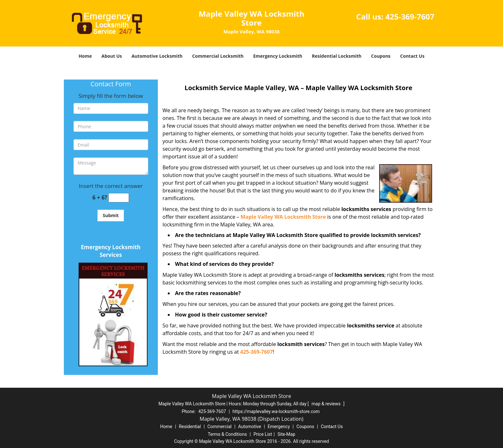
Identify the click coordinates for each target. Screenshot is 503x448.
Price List (263, 434)
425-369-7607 (410, 17)
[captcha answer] (119, 198)
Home (85, 56)
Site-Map (286, 434)
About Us (112, 56)
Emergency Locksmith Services (111, 251)
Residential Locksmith (337, 56)
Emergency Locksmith (278, 56)
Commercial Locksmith (218, 56)
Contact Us (412, 56)
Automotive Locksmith (157, 56)
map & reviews (327, 404)
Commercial (220, 427)
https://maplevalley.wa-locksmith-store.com (276, 411)
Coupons (381, 56)
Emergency (279, 427)
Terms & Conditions (227, 434)
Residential (190, 427)
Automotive (250, 427)
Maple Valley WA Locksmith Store (283, 217)
